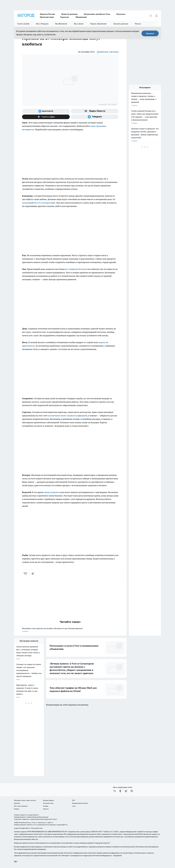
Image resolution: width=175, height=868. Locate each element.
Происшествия (47, 17)
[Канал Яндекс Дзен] (46, 117)
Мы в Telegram (42, 24)
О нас (74, 806)
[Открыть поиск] (151, 16)
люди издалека (52, 492)
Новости (46, 809)
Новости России (47, 14)
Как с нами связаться (21, 806)
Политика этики (48, 803)
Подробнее (118, 856)
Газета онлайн (23, 24)
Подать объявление (98, 24)
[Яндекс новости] (95, 111)
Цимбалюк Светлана (108, 52)
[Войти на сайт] (156, 16)
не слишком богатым (76, 269)
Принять (150, 33)
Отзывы (46, 806)
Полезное (121, 14)
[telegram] (33, 573)
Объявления (81, 17)
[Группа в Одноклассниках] (120, 791)
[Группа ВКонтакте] (46, 111)
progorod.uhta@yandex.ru (22, 828)
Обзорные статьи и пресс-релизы (25, 800)
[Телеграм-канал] (95, 117)
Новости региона (69, 14)
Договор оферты (48, 800)
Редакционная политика (80, 803)
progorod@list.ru (62, 825)
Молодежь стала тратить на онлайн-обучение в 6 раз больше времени (70, 630)
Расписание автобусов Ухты (97, 14)
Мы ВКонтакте (61, 24)
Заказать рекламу (121, 24)
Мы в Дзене (79, 24)
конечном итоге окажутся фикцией (68, 416)
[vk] (26, 573)
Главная (16, 809)
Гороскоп (65, 17)
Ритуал (138, 24)
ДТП (73, 800)
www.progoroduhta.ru (32, 815)
